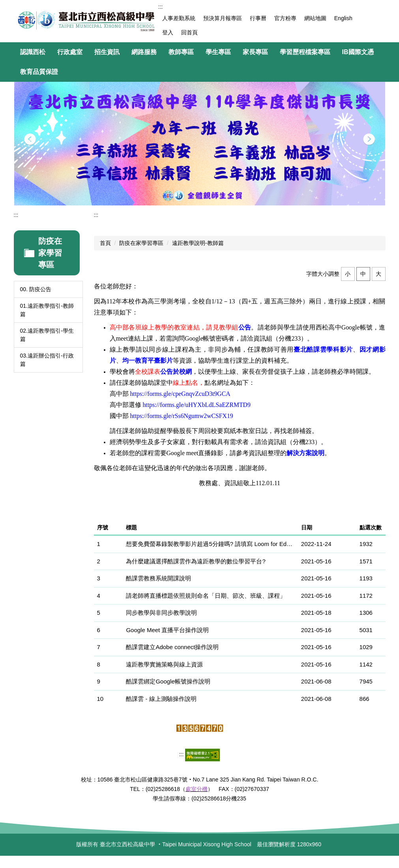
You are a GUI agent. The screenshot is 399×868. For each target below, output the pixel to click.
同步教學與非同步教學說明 (161, 613)
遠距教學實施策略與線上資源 (164, 664)
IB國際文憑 (358, 52)
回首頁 (189, 32)
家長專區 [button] (255, 52)
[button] (30, 139)
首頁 (105, 243)
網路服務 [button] (144, 52)
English (343, 18)
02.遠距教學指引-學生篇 (47, 335)
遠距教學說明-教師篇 (198, 243)
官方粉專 (285, 18)
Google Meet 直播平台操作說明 (167, 630)
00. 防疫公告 (36, 289)
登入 (168, 32)
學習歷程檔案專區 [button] (305, 52)
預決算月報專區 (223, 18)
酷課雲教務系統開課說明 (158, 578)
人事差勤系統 (179, 18)
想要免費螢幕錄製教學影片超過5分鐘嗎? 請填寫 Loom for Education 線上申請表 (210, 544)
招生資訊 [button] (107, 52)
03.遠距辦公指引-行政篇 (47, 360)
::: (161, 7)
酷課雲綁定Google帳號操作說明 (168, 681)
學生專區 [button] (218, 52)
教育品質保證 (39, 72)
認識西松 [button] (33, 52)
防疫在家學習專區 (141, 243)
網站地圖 (315, 18)
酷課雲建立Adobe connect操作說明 (172, 647)
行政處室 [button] (70, 52)
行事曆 (258, 18)
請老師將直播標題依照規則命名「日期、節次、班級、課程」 (206, 596)
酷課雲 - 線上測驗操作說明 (161, 699)
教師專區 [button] (181, 52)
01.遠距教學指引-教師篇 (47, 310)
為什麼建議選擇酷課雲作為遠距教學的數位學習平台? (196, 561)
